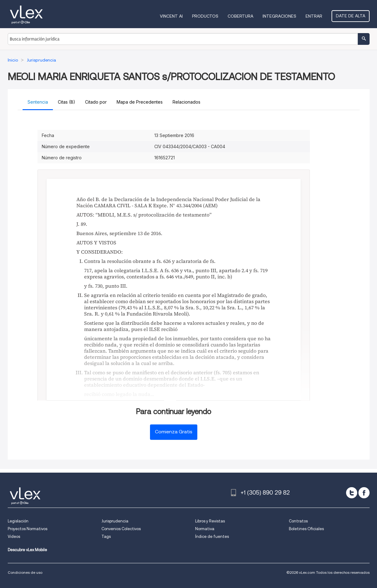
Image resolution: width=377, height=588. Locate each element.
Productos (205, 16)
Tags (106, 536)
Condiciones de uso (25, 572)
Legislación (18, 521)
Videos (14, 536)
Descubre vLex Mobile (27, 550)
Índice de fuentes (212, 536)
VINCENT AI (171, 16)
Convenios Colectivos (121, 529)
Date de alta (351, 16)
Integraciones (279, 16)
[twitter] (352, 493)
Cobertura (240, 16)
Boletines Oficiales (306, 529)
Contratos (298, 521)
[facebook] (364, 493)
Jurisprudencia (115, 521)
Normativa (205, 529)
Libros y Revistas (210, 521)
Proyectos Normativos (28, 529)
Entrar (314, 16)
